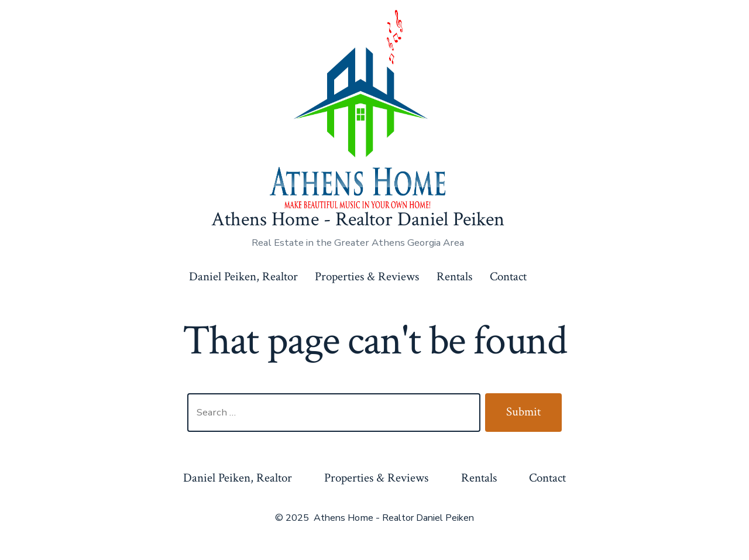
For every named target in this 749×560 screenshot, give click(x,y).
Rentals (454, 276)
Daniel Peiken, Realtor (243, 276)
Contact (508, 276)
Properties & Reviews (367, 276)
